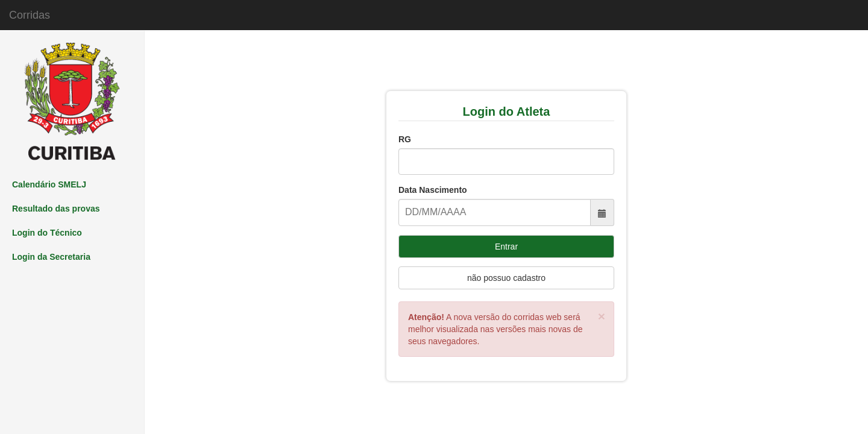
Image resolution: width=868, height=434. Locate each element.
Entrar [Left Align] (506, 247)
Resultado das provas (56, 209)
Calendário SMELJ (49, 184)
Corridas (30, 15)
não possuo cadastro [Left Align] (506, 278)
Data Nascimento (433, 190)
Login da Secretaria (51, 257)
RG (405, 139)
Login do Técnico (47, 233)
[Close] (602, 316)
